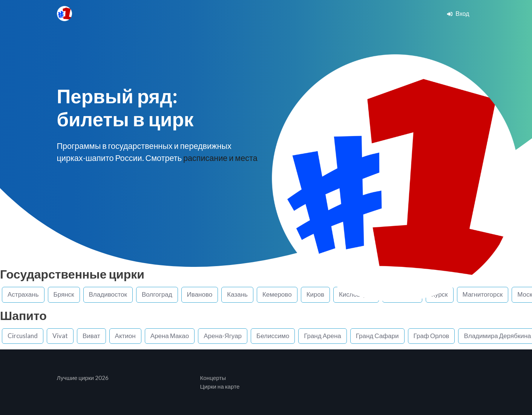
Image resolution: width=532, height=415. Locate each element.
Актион (125, 336)
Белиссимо (273, 336)
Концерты (213, 378)
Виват (91, 336)
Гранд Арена (323, 336)
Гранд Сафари (377, 336)
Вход (458, 13)
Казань (237, 294)
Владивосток (108, 294)
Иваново (200, 294)
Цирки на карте (220, 386)
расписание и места (220, 158)
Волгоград (157, 294)
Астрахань (23, 294)
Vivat (60, 336)
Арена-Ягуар (223, 336)
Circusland (23, 336)
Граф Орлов (432, 336)
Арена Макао (170, 336)
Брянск (64, 294)
